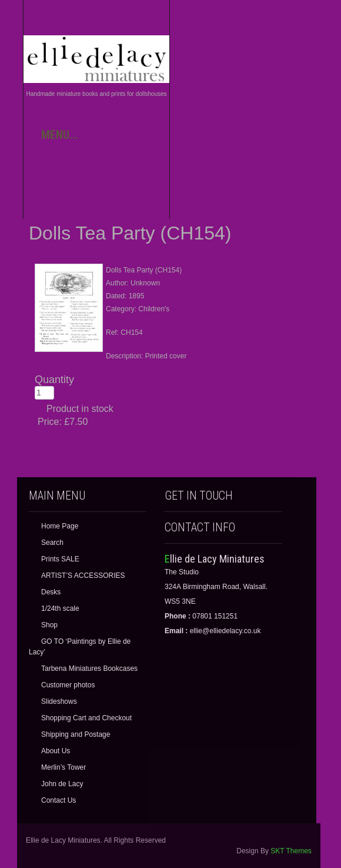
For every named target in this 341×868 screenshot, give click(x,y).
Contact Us (58, 800)
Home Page (60, 526)
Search (52, 543)
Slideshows (59, 701)
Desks (51, 592)
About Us (56, 751)
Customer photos (68, 685)
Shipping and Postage (76, 734)
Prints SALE (60, 559)
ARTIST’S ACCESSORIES (83, 576)
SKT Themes (291, 851)
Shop (49, 625)
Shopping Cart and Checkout (86, 718)
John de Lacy (62, 784)
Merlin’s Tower (63, 767)
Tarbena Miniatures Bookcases (89, 669)
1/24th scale (60, 608)
